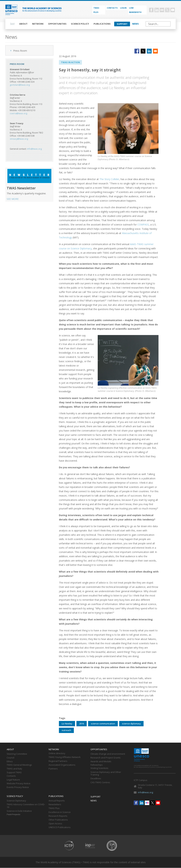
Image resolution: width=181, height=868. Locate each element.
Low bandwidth (135, 10)
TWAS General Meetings (19, 765)
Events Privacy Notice (18, 787)
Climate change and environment (108, 754)
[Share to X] (143, 51)
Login (123, 8)
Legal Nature (13, 780)
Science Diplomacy (16, 801)
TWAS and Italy (14, 769)
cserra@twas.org (18, 113)
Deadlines (96, 779)
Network (38, 24)
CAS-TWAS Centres (100, 783)
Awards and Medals (101, 762)
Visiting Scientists (99, 768)
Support (122, 24)
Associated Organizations (62, 765)
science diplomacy (131, 724)
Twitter (167, 10)
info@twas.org (34, 149)
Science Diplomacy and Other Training (106, 774)
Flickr (162, 10)
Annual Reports (57, 801)
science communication (103, 724)
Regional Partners (58, 761)
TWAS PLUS (96, 10)
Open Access (55, 824)
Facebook (151, 10)
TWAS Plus (54, 808)
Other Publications (58, 820)
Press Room (20, 51)
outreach (66, 730)
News (135, 24)
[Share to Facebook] (137, 51)
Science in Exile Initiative (19, 811)
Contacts (112, 8)
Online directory (57, 753)
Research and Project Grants (106, 758)
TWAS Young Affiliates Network (65, 757)
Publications (102, 24)
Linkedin (157, 10)
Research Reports (58, 816)
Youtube (173, 10)
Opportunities (57, 24)
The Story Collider (109, 179)
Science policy (80, 24)
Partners (53, 769)
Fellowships (97, 765)
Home (13, 24)
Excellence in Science (60, 812)
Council (10, 758)
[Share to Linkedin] (149, 51)
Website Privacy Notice (19, 784)
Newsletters (55, 805)
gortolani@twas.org (20, 85)
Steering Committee (17, 754)
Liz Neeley (67, 724)
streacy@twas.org (19, 139)
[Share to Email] (155, 51)
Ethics (10, 762)
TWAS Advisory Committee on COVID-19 (26, 806)
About (23, 24)
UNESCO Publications (60, 827)
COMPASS (143, 225)
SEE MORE (13, 199)
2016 (82, 724)
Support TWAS (14, 773)
